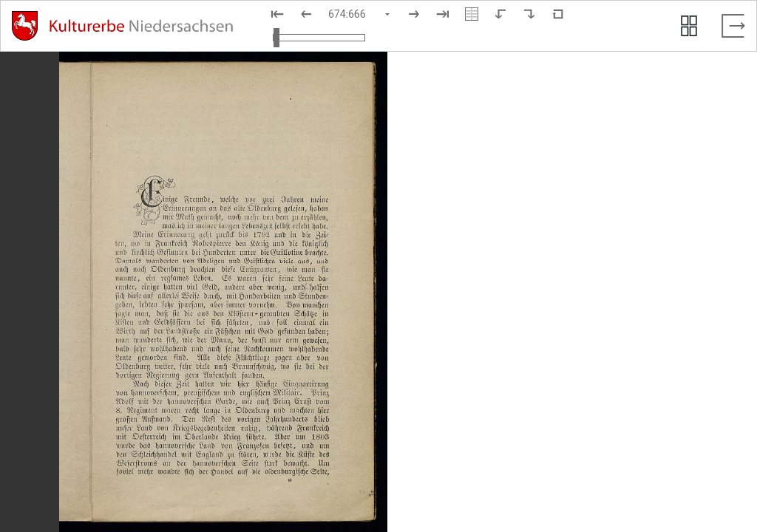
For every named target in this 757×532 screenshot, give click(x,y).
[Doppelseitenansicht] (472, 14)
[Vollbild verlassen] (733, 26)
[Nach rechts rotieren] (529, 14)
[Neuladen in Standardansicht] (558, 14)
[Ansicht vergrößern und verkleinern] (319, 38)
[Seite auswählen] (360, 14)
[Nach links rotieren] (500, 14)
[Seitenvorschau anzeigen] (689, 26)
